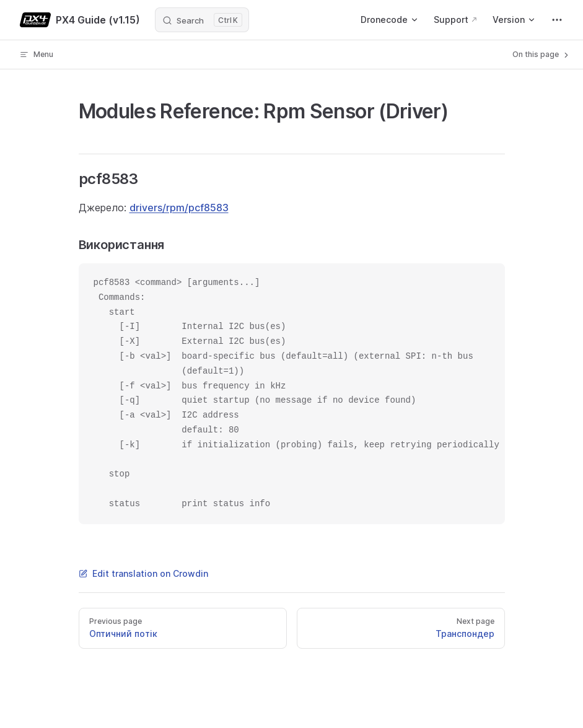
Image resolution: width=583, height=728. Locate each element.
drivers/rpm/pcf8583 (179, 208)
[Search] (202, 20)
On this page (541, 55)
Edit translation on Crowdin (143, 573)
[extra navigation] (557, 20)
